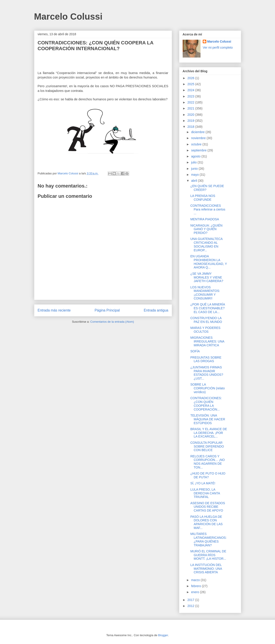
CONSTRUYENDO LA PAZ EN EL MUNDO (206, 320)
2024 (191, 90)
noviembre (199, 138)
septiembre (199, 150)
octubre (197, 144)
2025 (191, 84)
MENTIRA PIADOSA (205, 219)
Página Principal (107, 310)
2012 (191, 606)
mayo (195, 175)
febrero (196, 586)
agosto (196, 156)
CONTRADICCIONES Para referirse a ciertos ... (208, 209)
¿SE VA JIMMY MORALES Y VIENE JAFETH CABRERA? (207, 277)
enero (196, 592)
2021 (191, 108)
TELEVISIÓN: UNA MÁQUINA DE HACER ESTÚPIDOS (208, 419)
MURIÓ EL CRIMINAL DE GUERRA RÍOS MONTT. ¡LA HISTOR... (208, 555)
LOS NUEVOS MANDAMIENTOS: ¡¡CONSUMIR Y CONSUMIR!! (205, 293)
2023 (191, 96)
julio (194, 162)
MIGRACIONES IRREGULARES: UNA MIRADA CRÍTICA (207, 341)
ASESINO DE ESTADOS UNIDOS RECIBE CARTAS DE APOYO (208, 507)
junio (195, 169)
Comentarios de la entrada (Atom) (112, 322)
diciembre (198, 132)
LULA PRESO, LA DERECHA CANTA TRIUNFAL (205, 493)
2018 (191, 127)
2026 (191, 78)
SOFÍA (195, 351)
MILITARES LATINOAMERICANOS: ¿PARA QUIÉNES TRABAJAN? (208, 539)
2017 (191, 600)
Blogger (163, 635)
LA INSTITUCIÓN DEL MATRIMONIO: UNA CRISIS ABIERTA (206, 569)
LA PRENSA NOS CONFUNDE (203, 198)
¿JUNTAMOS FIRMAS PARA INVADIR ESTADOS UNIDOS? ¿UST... (207, 373)
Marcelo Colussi (68, 17)
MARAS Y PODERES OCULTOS (205, 330)
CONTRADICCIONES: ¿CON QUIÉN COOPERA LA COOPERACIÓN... (206, 404)
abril (194, 181)
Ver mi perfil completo (218, 47)
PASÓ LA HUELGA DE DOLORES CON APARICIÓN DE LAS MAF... (206, 522)
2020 (191, 115)
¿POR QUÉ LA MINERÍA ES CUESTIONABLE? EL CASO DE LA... (208, 308)
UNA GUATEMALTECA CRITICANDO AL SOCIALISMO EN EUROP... (206, 244)
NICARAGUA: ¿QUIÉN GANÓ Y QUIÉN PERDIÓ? (206, 229)
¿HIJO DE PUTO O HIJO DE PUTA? (208, 475)
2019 (191, 121)
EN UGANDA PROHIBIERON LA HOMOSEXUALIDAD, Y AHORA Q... (209, 262)
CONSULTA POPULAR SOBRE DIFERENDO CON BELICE (207, 446)
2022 (191, 102)
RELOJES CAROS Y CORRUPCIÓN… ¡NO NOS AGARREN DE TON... (207, 462)
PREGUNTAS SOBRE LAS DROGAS (206, 359)
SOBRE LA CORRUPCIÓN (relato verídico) (207, 388)
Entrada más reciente (54, 310)
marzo (196, 580)
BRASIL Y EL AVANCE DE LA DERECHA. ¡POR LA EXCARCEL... (209, 433)
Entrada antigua (156, 310)
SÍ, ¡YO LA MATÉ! (203, 483)
